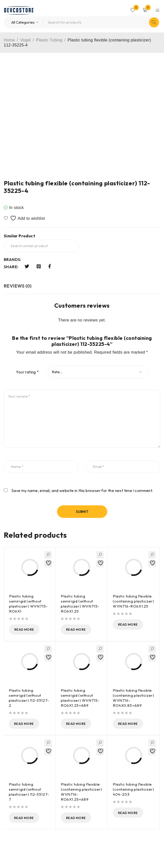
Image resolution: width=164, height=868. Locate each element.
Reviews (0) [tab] (18, 286)
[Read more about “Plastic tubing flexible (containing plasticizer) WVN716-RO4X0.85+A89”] (132, 724)
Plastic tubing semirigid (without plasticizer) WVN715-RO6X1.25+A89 (80, 698)
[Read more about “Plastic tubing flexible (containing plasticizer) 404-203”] (132, 813)
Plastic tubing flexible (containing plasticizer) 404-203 (133, 790)
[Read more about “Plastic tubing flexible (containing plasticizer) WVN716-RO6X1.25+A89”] (80, 819)
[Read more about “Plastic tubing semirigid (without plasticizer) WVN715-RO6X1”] (28, 630)
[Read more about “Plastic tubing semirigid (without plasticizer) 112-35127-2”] (28, 724)
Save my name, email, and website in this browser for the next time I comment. (82, 491)
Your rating (27, 372)
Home (9, 40)
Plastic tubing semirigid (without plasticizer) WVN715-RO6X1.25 (80, 604)
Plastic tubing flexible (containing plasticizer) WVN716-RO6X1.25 (133, 601)
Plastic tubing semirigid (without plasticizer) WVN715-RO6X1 (28, 604)
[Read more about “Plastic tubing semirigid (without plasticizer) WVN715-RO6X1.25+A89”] (80, 724)
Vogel (25, 40)
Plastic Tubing (49, 40)
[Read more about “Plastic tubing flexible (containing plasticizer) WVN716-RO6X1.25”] (132, 625)
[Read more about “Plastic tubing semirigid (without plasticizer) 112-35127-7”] (28, 819)
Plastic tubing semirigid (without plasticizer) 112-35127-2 (29, 698)
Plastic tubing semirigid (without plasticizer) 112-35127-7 (29, 793)
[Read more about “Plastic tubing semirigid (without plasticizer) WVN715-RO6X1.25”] (80, 630)
